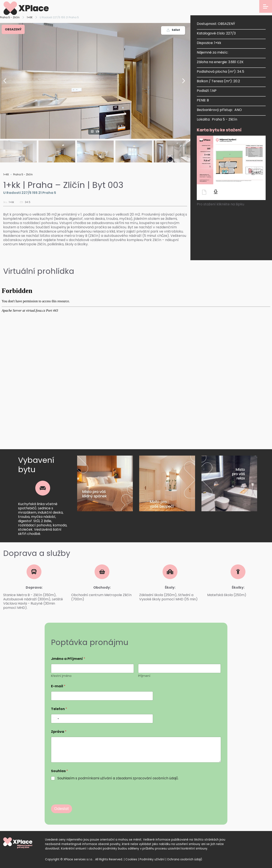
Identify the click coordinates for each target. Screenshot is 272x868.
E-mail (58, 686)
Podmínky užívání (152, 859)
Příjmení (144, 676)
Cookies (131, 859)
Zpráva (59, 732)
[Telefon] (102, 719)
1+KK (30, 17)
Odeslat (62, 809)
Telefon (59, 709)
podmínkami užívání (95, 778)
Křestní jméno (61, 676)
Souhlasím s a (118, 778)
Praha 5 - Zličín (10, 17)
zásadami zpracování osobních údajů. (147, 778)
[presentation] (83, 802)
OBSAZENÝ (13, 29)
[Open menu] (266, 6)
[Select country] (56, 719)
